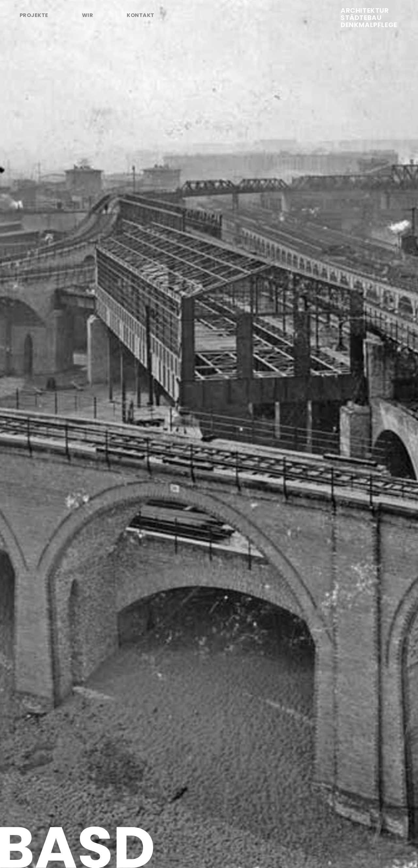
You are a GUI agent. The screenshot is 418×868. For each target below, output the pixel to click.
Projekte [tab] (34, 15)
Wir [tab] (88, 15)
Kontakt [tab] (140, 15)
